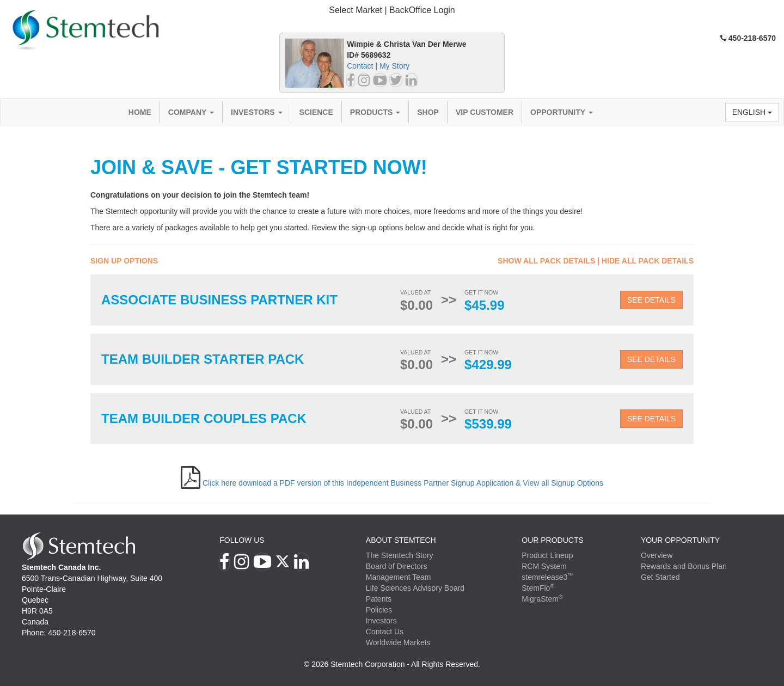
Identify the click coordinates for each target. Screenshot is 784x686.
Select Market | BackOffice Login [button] (392, 10)
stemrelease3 (547, 577)
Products (375, 112)
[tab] (392, 11)
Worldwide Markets (398, 642)
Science (316, 112)
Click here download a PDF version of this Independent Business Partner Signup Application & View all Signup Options (403, 483)
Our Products (553, 540)
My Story (394, 66)
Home (140, 112)
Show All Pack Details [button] (546, 261)
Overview (657, 555)
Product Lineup (547, 555)
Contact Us (385, 632)
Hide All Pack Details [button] (648, 261)
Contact (360, 66)
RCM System (544, 566)
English (752, 112)
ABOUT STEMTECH (401, 540)
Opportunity (562, 112)
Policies (379, 610)
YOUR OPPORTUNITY (680, 540)
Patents (379, 599)
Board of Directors (397, 566)
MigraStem (542, 599)
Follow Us (242, 540)
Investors (257, 112)
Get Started (660, 577)
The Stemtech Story (400, 555)
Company (191, 112)
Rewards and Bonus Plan (684, 566)
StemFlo (538, 588)
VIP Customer (485, 112)
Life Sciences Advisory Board (415, 588)
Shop (428, 112)
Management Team (399, 577)
